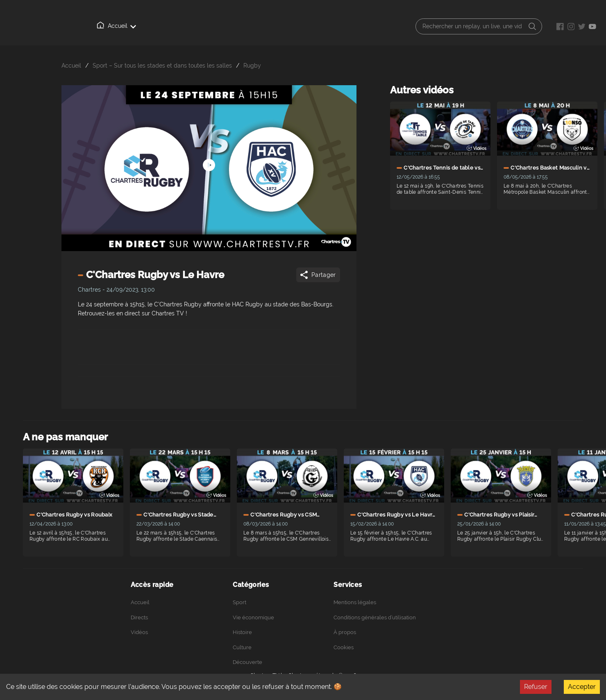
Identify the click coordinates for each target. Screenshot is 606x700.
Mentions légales (355, 602)
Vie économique (253, 617)
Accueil (103, 26)
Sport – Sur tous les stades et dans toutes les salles (162, 65)
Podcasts (252, 26)
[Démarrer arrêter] (209, 153)
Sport (239, 602)
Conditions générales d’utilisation (375, 617)
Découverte (247, 662)
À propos (213, 26)
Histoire (242, 632)
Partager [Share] (317, 275)
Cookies (344, 647)
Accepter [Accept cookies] (582, 687)
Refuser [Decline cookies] (536, 687)
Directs (139, 26)
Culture (242, 647)
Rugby (252, 65)
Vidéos (175, 26)
